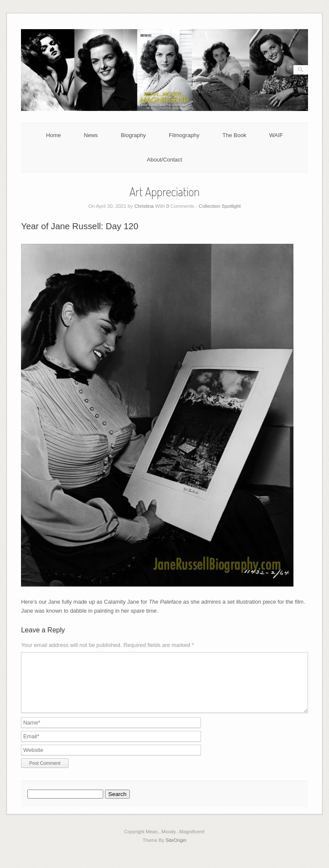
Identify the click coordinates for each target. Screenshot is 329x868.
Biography (133, 135)
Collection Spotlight (220, 206)
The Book (234, 135)
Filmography (184, 135)
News (91, 135)
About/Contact (164, 160)
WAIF (276, 135)
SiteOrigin (176, 850)
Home (53, 135)
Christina (144, 206)
